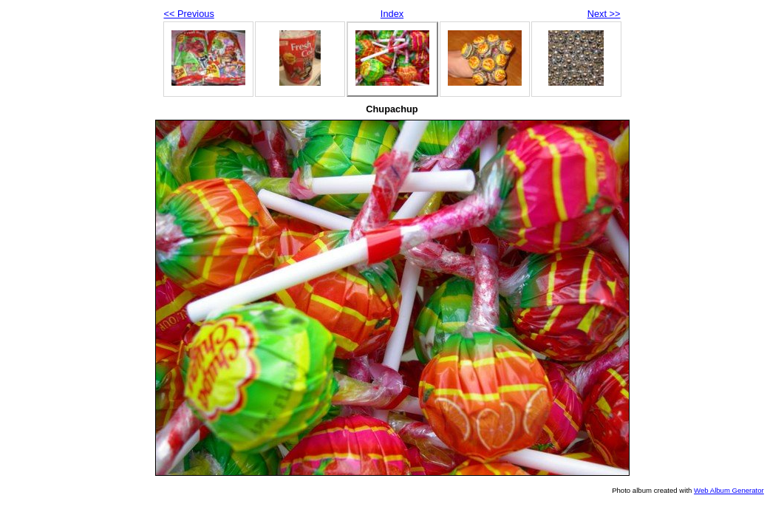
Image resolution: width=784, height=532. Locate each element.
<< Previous (189, 14)
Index (392, 14)
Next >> (604, 14)
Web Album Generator (729, 490)
